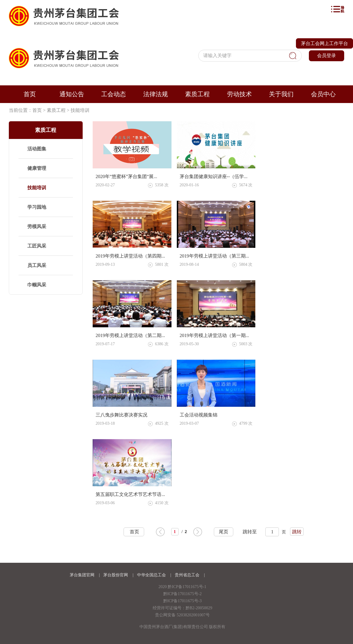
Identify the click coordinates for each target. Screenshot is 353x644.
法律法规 (156, 94)
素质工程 (197, 94)
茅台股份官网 (116, 575)
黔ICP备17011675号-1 (187, 587)
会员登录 (327, 55)
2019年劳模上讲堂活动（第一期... (214, 335)
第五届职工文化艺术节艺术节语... (130, 494)
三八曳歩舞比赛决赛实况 (121, 415)
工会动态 (114, 94)
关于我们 (281, 94)
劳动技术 (239, 94)
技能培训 (80, 110)
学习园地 (37, 207)
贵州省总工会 (188, 575)
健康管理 (37, 168)
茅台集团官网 (82, 575)
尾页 (224, 532)
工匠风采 (37, 246)
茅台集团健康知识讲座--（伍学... (214, 176)
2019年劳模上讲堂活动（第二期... (130, 335)
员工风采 (37, 265)
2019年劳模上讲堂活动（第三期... (214, 256)
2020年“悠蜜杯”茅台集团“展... (126, 176)
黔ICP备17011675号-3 (183, 601)
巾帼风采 (37, 285)
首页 (30, 94)
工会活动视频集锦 (199, 415)
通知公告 (72, 94)
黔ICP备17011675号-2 (183, 594)
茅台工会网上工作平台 (324, 43)
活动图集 (37, 149)
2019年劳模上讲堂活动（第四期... (130, 256)
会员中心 (323, 94)
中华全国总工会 (152, 575)
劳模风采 (37, 226)
